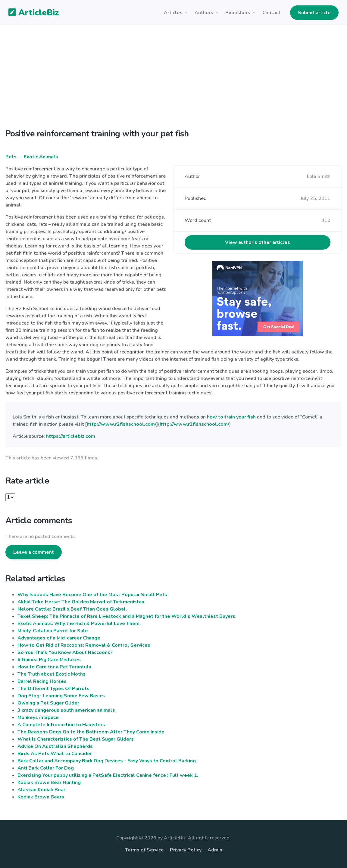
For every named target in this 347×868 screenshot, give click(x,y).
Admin (215, 850)
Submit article (314, 13)
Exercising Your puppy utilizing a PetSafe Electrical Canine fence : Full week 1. (108, 775)
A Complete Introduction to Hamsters (61, 725)
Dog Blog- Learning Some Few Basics (61, 696)
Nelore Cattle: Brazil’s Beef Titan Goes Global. (72, 609)
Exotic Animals (41, 157)
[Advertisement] (173, 82)
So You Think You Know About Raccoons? (65, 652)
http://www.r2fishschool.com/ (122, 424)
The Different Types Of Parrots (53, 689)
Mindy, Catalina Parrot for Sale (53, 631)
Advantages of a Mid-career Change (59, 638)
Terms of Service (144, 850)
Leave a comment (34, 552)
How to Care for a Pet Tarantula (54, 667)
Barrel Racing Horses (42, 681)
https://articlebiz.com (71, 436)
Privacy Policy (186, 850)
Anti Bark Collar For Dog (46, 768)
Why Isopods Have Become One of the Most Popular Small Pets (92, 595)
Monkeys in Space (38, 717)
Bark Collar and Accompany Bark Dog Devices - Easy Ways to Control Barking (107, 761)
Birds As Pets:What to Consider (55, 754)
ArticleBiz (30, 13)
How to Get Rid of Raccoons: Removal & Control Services (84, 645)
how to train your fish (231, 417)
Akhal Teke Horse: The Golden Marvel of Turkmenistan (81, 602)
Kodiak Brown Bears (41, 797)
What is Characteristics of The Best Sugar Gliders (76, 739)
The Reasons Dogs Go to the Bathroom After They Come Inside (91, 732)
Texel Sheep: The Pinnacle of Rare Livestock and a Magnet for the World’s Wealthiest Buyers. (127, 616)
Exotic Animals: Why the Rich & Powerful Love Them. (79, 624)
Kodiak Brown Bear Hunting (49, 782)
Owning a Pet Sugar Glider (48, 703)
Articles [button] (173, 13)
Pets (11, 157)
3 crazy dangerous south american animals (66, 710)
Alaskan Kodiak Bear (41, 790)
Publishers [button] (238, 13)
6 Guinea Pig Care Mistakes (49, 660)
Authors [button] (204, 13)
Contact (271, 13)
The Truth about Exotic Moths (52, 674)
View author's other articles (258, 242)
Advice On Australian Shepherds (55, 746)
